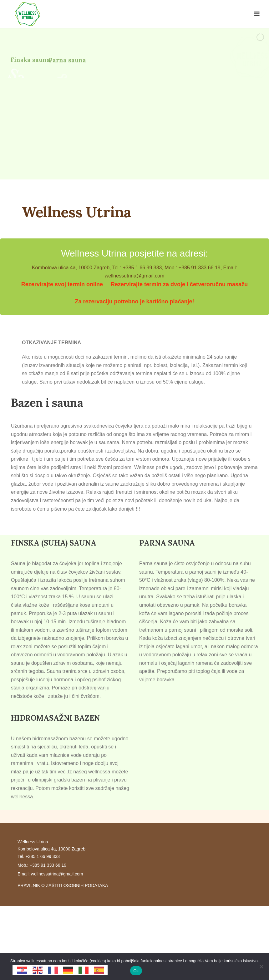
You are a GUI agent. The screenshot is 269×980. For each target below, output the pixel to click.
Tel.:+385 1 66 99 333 (39, 856)
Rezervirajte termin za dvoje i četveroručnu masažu (179, 284)
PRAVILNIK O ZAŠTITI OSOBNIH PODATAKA (63, 885)
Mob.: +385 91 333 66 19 (42, 865)
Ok (136, 971)
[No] (261, 967)
